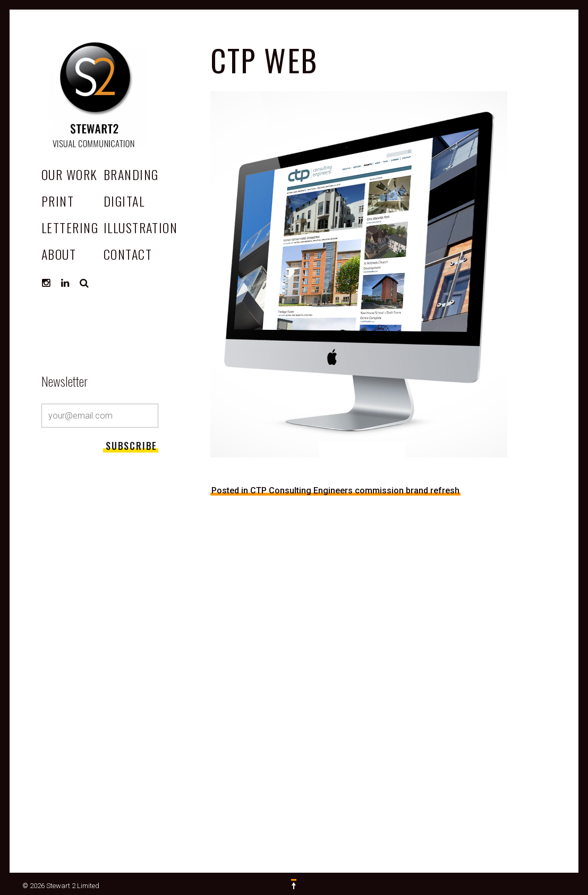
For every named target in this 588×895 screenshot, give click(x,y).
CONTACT (128, 254)
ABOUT (59, 254)
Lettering (70, 227)
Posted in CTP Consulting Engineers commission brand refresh (335, 491)
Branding (131, 174)
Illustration (140, 227)
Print (58, 201)
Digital (124, 201)
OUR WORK (70, 174)
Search (84, 283)
